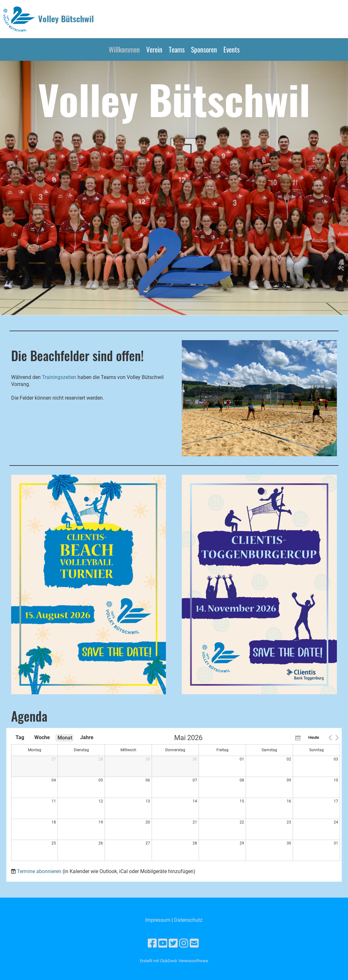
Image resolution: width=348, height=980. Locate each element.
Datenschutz (188, 920)
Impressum (158, 920)
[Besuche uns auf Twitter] (173, 943)
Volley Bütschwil (66, 19)
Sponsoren (204, 49)
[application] (176, 798)
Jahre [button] (87, 737)
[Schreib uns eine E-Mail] (194, 943)
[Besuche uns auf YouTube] (163, 943)
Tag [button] (20, 737)
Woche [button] (42, 737)
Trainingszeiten (60, 377)
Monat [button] (65, 738)
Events (232, 49)
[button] (330, 738)
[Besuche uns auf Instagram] (184, 943)
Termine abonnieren (39, 871)
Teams (177, 49)
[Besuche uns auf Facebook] (152, 943)
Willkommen (124, 49)
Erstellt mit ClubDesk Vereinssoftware (174, 961)
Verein (154, 49)
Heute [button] (314, 737)
